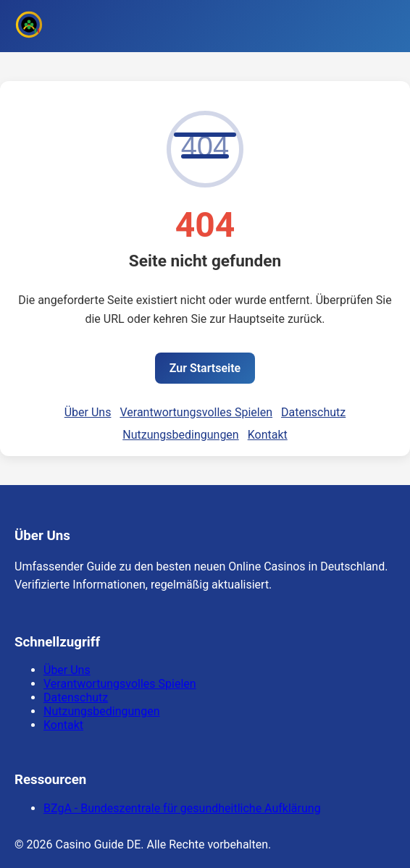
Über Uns (88, 412)
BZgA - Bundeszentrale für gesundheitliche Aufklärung (182, 808)
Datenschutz (313, 412)
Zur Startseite (205, 368)
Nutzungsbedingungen (180, 435)
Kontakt (268, 435)
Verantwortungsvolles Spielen (196, 412)
